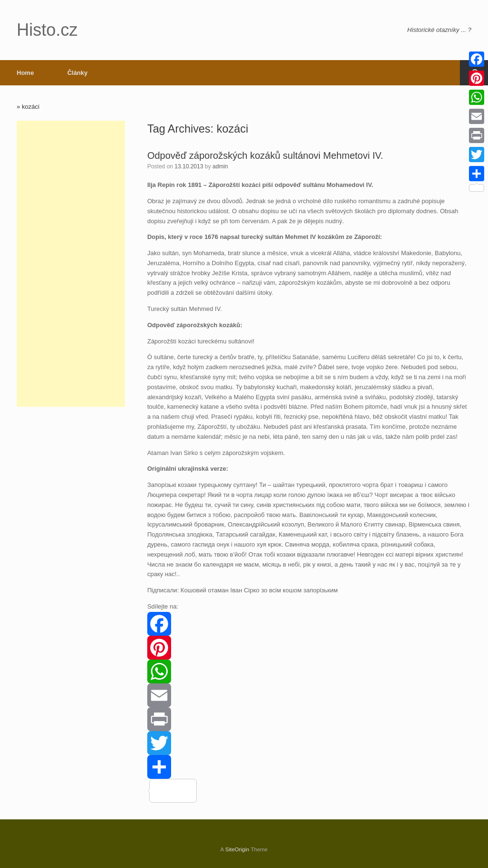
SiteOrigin (237, 849)
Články (77, 73)
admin (220, 166)
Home (25, 73)
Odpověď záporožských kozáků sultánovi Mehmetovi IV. (265, 155)
